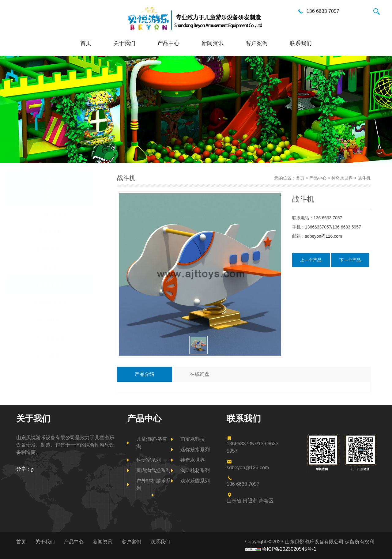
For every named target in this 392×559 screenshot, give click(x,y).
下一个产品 (350, 260)
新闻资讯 (213, 43)
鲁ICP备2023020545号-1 (289, 549)
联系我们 (301, 43)
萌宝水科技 (65, 232)
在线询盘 (200, 374)
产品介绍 (145, 374)
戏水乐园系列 (65, 356)
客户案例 (257, 43)
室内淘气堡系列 (65, 303)
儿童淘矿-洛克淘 (64, 214)
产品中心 (168, 43)
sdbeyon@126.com (324, 236)
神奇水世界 (65, 285)
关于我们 (124, 43)
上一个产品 (311, 260)
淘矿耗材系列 (65, 320)
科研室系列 (65, 267)
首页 (86, 43)
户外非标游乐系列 (65, 338)
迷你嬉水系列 (65, 249)
